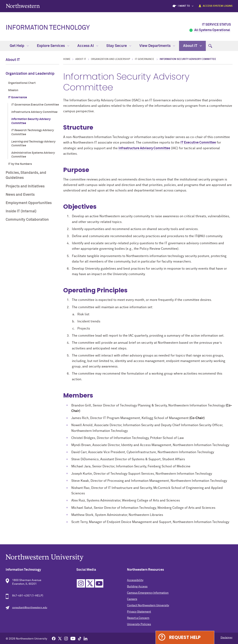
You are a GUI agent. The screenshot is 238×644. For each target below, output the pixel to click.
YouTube (99, 583)
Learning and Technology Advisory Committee (33, 144)
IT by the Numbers (20, 164)
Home (67, 59)
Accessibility (135, 580)
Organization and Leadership (30, 74)
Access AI (88, 46)
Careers (132, 599)
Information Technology (48, 28)
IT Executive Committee (198, 143)
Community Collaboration (27, 220)
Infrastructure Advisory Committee (34, 112)
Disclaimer (227, 638)
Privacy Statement (139, 612)
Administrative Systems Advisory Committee (33, 155)
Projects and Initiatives (25, 186)
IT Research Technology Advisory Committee (33, 132)
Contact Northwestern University (148, 605)
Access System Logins (218, 6)
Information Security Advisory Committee (31, 121)
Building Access (137, 587)
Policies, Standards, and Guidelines (26, 175)
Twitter (90, 583)
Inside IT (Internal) (21, 211)
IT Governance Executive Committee (35, 105)
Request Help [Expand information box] (185, 637)
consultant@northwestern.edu (30, 608)
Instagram (81, 583)
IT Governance (18, 97)
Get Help (19, 46)
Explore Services (53, 46)
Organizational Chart (22, 83)
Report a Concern (138, 618)
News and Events (20, 195)
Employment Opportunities (29, 203)
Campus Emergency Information (148, 593)
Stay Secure (119, 46)
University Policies (139, 624)
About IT (192, 46)
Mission (13, 90)
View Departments (157, 46)
